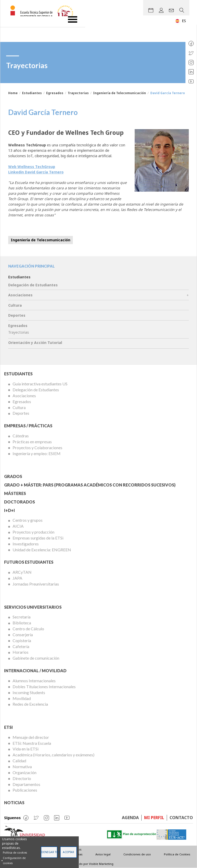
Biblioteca (22, 623)
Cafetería (21, 646)
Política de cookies (15, 853)
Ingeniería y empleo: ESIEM (37, 453)
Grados (13, 476)
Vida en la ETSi (26, 749)
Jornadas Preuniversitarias (36, 584)
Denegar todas (49, 852)
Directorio (22, 778)
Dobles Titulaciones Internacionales (44, 687)
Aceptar (68, 852)
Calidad (19, 761)
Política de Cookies (177, 854)
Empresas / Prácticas (28, 426)
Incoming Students (29, 692)
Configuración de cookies (14, 861)
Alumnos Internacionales (34, 681)
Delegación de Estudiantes (33, 285)
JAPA (17, 578)
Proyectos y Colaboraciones (37, 448)
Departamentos (26, 784)
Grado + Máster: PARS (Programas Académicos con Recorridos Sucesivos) (90, 485)
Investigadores (26, 544)
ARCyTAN (22, 572)
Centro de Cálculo (28, 629)
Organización (24, 772)
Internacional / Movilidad (35, 671)
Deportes (17, 315)
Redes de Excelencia (30, 704)
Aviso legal (103, 854)
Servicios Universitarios (33, 607)
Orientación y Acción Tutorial (35, 343)
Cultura (15, 305)
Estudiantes (32, 93)
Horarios (21, 652)
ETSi (8, 727)
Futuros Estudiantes (29, 562)
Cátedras (21, 436)
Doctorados (19, 502)
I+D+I (9, 510)
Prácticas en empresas (32, 442)
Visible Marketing (101, 864)
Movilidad (22, 698)
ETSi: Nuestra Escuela (32, 743)
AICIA (18, 526)
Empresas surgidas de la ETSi (38, 538)
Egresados (55, 93)
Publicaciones (25, 790)
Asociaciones (20, 295)
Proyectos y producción (33, 532)
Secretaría (22, 617)
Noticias (14, 803)
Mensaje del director (31, 737)
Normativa (22, 767)
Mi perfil (154, 818)
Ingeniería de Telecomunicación (120, 93)
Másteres (15, 493)
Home (13, 93)
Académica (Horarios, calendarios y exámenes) (53, 755)
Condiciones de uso (137, 854)
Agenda (130, 818)
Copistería (22, 640)
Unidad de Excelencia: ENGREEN (42, 550)
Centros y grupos (28, 520)
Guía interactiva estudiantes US (40, 384)
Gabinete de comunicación (36, 658)
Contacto (181, 818)
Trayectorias (78, 93)
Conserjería (23, 635)
